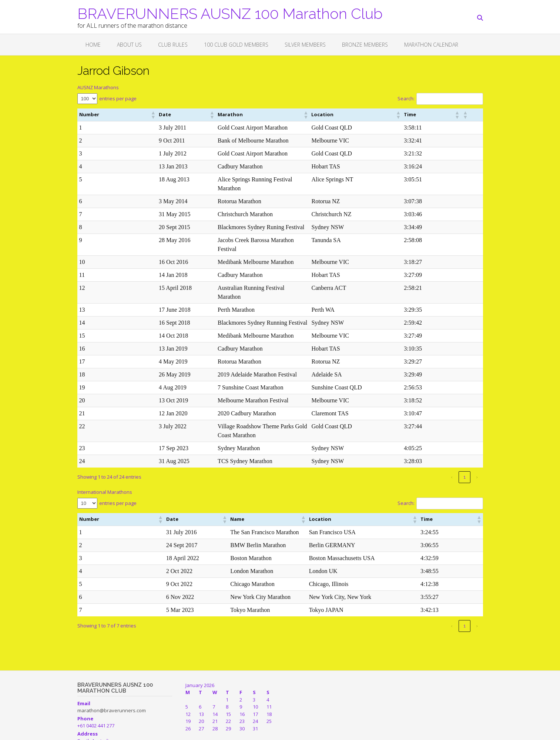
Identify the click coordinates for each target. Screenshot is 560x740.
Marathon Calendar (431, 45)
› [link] (477, 441)
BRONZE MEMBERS (365, 45)
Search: (406, 98)
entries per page (118, 98)
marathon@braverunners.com (112, 675)
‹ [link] (452, 441)
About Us (129, 45)
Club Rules (173, 45)
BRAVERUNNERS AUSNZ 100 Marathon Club (230, 13)
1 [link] (465, 441)
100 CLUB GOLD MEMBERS (236, 45)
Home (93, 45)
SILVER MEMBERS (305, 45)
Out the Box (111, 731)
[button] (115, 115)
